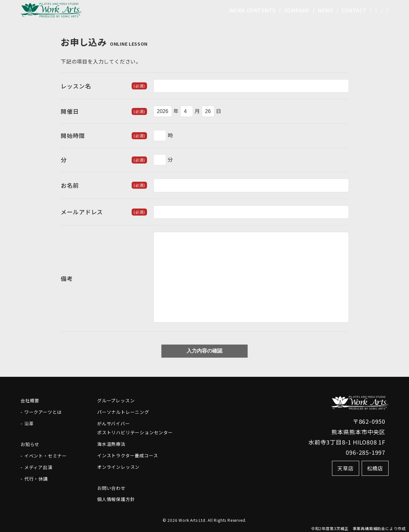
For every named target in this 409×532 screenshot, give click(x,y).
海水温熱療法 (111, 444)
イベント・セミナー (46, 456)
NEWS (324, 11)
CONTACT (354, 11)
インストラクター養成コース (127, 455)
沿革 (29, 423)
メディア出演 (38, 467)
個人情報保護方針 (116, 499)
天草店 (345, 468)
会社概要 (30, 400)
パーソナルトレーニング (123, 412)
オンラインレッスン (118, 467)
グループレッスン (116, 400)
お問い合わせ (111, 488)
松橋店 (375, 468)
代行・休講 (36, 479)
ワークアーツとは (43, 412)
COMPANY (295, 11)
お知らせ (30, 444)
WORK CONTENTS (250, 11)
